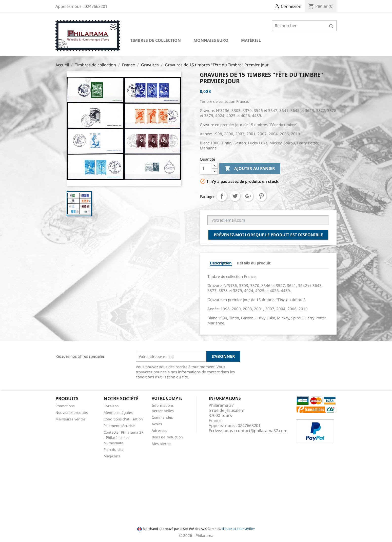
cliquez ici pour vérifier (238, 529)
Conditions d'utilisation (123, 419)
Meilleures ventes (71, 419)
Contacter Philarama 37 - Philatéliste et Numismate (123, 438)
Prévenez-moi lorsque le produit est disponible (268, 235)
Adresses (159, 430)
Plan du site (114, 449)
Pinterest (261, 196)
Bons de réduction (167, 437)
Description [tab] (221, 263)
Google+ (248, 196)
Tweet (235, 196)
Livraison (111, 406)
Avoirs (157, 424)
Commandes (162, 417)
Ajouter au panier (250, 169)
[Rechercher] (304, 26)
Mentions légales (118, 412)
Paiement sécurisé (119, 426)
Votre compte (167, 398)
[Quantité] (206, 169)
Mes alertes (162, 444)
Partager (222, 196)
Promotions (65, 406)
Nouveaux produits (72, 412)
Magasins (112, 456)
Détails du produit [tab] (254, 263)
